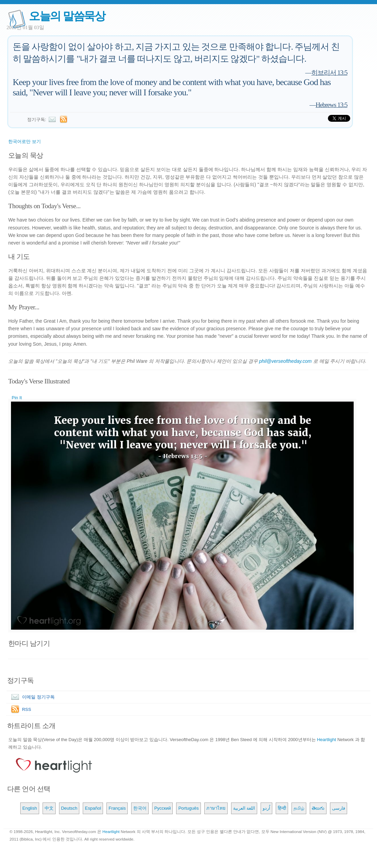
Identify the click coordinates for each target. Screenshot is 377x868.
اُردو (266, 808)
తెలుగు (318, 808)
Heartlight (327, 740)
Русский (162, 808)
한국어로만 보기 (25, 141)
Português (188, 808)
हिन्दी (282, 808)
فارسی (339, 808)
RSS (27, 709)
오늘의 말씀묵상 (67, 16)
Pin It (17, 398)
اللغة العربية (244, 808)
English (30, 808)
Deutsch (69, 808)
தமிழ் (299, 808)
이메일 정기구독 (31, 697)
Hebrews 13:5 (331, 105)
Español (93, 808)
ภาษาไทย (216, 808)
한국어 (140, 808)
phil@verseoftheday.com (285, 361)
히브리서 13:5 (329, 73)
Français (117, 808)
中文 (49, 808)
